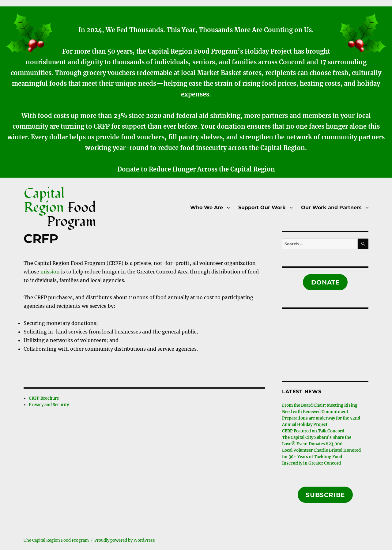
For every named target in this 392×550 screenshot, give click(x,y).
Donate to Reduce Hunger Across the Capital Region (196, 169)
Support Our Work (262, 207)
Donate (325, 282)
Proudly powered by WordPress (125, 540)
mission (50, 272)
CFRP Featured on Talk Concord (313, 431)
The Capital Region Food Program (56, 540)
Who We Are (207, 207)
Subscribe (325, 495)
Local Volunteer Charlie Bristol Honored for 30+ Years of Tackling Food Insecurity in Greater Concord (321, 457)
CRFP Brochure (44, 398)
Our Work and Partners (331, 207)
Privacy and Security (49, 405)
